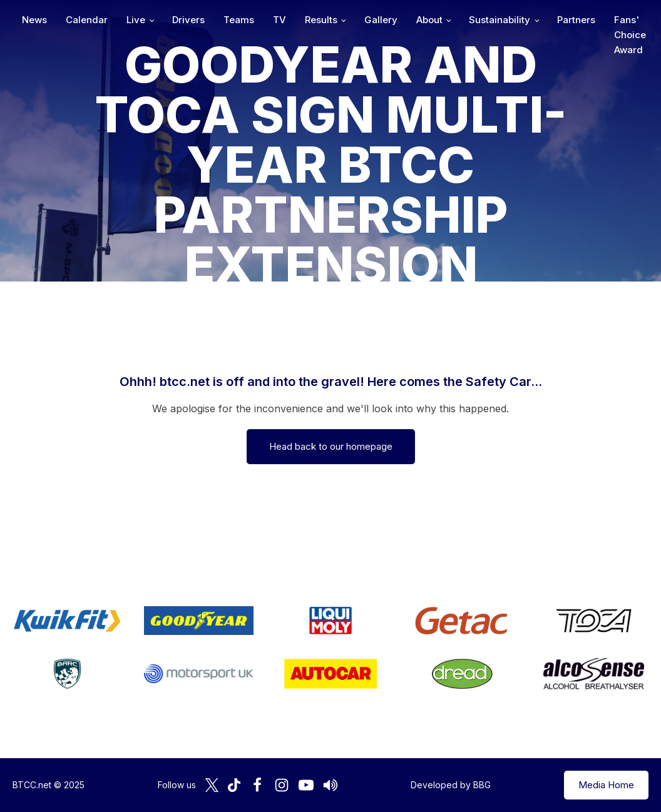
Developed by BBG (451, 785)
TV (279, 20)
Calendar (87, 20)
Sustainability (500, 20)
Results (321, 20)
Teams (239, 20)
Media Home (606, 785)
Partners (576, 20)
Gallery (381, 20)
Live (136, 20)
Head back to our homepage (331, 446)
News (34, 20)
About (429, 20)
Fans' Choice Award (630, 35)
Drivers (188, 20)
